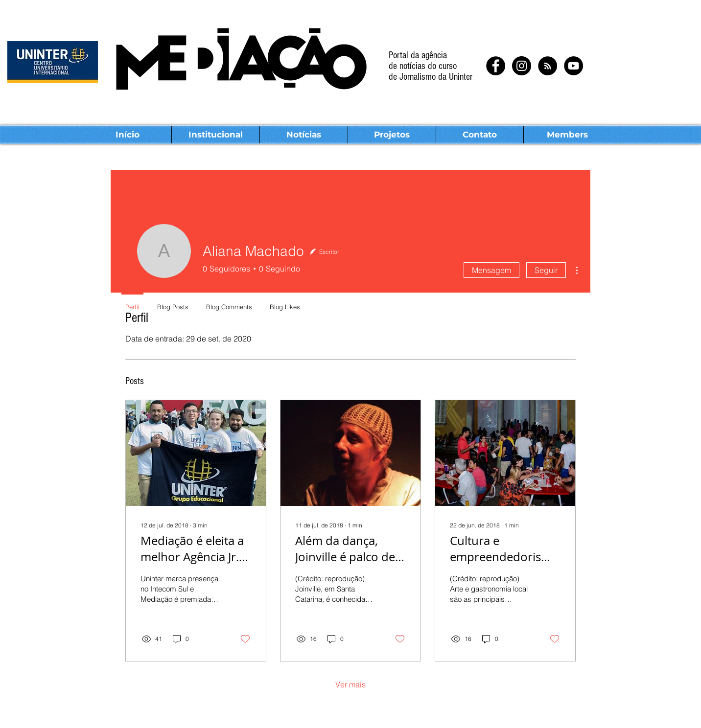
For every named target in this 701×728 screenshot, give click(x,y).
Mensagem (491, 270)
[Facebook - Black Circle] (496, 66)
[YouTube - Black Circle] (573, 66)
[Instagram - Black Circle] (522, 66)
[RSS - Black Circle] (548, 66)
